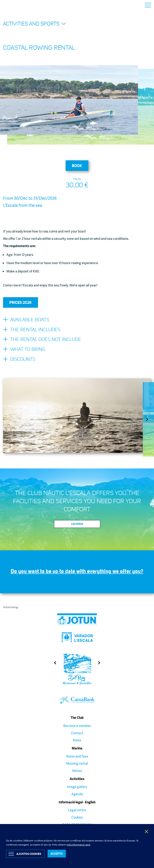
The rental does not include (42, 340)
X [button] (147, 832)
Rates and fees (77, 756)
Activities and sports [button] (35, 24)
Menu (148, 5)
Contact (77, 733)
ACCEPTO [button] (57, 854)
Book (77, 166)
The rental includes (32, 330)
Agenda (77, 794)
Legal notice (77, 810)
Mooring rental (77, 763)
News (77, 740)
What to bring (24, 349)
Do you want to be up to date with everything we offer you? (77, 571)
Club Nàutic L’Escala (12, 5)
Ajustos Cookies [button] (29, 854)
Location (77, 524)
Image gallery (77, 787)
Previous (54, 663)
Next (148, 419)
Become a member (77, 726)
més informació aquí (78, 845)
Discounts (19, 359)
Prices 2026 (21, 302)
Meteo (77, 771)
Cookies (77, 817)
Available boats (26, 320)
